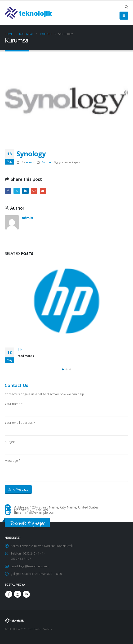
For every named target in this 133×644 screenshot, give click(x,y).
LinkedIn (25, 191)
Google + (34, 191)
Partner (46, 162)
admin (30, 162)
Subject (10, 442)
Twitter (17, 191)
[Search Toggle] (126, 7)
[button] (63, 369)
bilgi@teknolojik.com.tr (34, 566)
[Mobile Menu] (124, 16)
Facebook (8, 191)
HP (20, 349)
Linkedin (26, 594)
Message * (13, 461)
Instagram (18, 594)
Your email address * (20, 423)
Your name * (14, 404)
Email (43, 191)
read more (26, 356)
